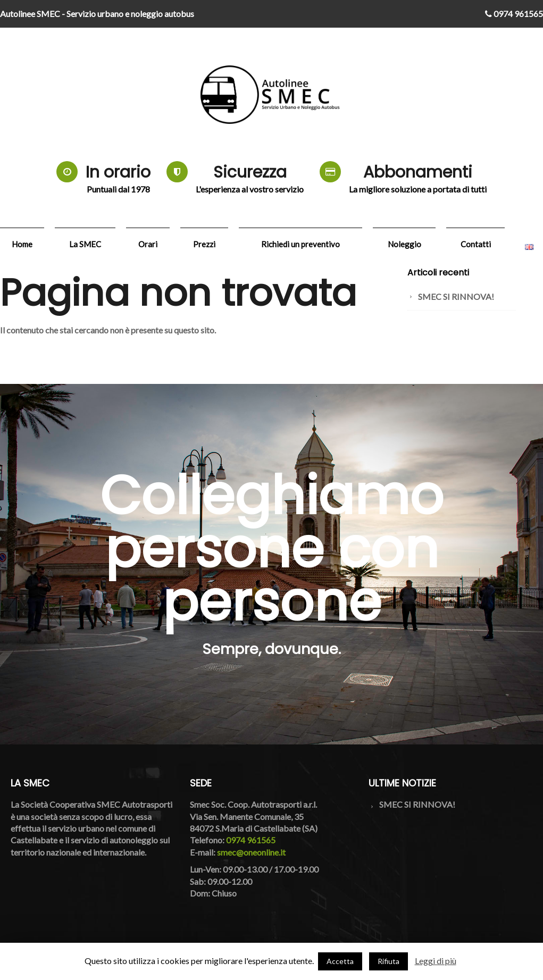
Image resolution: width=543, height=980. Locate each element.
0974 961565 (514, 14)
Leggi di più (436, 961)
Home (22, 244)
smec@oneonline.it (251, 852)
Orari (148, 244)
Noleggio (404, 244)
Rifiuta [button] (389, 961)
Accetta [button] (340, 961)
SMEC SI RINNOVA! (456, 296)
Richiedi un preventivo (300, 244)
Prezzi (204, 244)
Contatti (476, 244)
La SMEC (85, 244)
